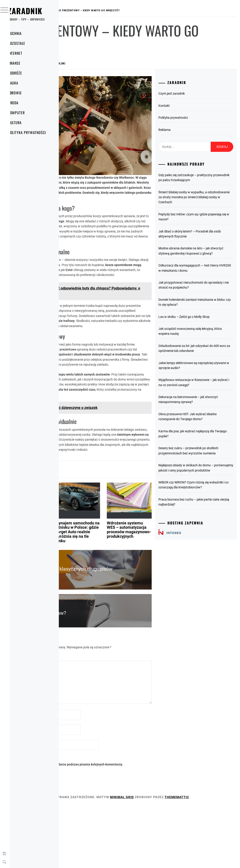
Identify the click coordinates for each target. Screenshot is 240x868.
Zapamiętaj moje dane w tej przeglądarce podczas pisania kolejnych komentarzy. (120, 818)
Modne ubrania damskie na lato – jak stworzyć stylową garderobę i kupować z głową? (205, 259)
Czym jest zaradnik (195, 93)
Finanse (23, 63)
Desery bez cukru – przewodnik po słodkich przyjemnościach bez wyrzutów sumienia (206, 489)
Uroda (22, 103)
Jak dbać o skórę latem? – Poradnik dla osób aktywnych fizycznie (207, 239)
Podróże (24, 73)
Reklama (188, 130)
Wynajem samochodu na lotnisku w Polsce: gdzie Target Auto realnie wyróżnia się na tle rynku (123, 578)
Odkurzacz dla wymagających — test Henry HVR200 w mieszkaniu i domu (208, 278)
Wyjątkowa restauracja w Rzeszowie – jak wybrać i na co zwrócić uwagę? (208, 413)
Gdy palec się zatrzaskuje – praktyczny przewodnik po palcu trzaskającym (205, 180)
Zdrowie (24, 93)
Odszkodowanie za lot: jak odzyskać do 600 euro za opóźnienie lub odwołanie (207, 371)
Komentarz (80, 704)
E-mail (77, 776)
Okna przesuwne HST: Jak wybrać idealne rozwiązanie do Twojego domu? (206, 449)
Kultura (24, 123)
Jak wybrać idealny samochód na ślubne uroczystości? (83, 573)
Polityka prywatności (36, 132)
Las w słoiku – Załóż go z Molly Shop (208, 337)
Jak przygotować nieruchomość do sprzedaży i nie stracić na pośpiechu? (207, 298)
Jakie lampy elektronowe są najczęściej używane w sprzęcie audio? (204, 393)
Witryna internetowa (86, 791)
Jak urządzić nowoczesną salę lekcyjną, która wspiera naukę (203, 351)
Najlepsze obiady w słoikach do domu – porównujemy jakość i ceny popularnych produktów (207, 511)
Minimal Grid (190, 854)
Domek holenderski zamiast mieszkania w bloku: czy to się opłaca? (203, 320)
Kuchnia (24, 33)
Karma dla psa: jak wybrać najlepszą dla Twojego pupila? (207, 469)
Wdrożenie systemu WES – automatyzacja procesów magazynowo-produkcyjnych (159, 575)
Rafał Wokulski (122, 64)
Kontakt (188, 106)
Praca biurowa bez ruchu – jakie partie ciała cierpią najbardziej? (204, 552)
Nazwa (77, 761)
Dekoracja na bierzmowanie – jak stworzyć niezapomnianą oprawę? (206, 430)
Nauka (22, 83)
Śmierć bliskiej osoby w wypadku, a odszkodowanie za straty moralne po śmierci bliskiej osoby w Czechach (208, 202)
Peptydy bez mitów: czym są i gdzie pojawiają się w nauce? (207, 222)
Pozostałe (26, 43)
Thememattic (83, 859)
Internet (24, 53)
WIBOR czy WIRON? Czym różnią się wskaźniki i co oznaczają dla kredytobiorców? (207, 533)
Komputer (25, 113)
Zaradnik (34, 11)
